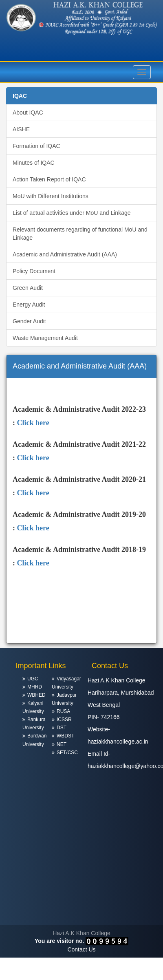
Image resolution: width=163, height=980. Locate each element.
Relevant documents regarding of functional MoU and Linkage (80, 234)
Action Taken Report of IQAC (49, 179)
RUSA (63, 711)
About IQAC (28, 113)
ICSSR (64, 720)
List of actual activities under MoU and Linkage (72, 213)
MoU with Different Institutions (51, 196)
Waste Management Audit (45, 338)
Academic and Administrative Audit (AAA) (65, 254)
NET (62, 744)
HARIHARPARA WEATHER (81, 894)
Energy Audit (29, 305)
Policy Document (34, 271)
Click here (33, 423)
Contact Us (81, 949)
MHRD (35, 687)
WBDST (65, 736)
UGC (33, 679)
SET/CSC (67, 753)
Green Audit (28, 288)
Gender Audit (29, 321)
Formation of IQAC (36, 146)
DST (62, 728)
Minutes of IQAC (34, 163)
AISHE (21, 129)
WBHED (36, 695)
